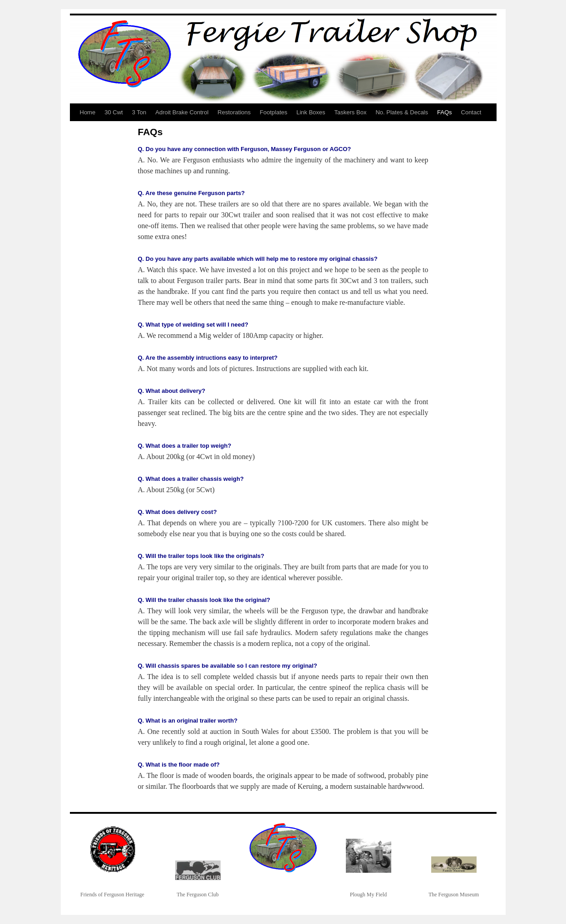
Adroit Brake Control (182, 112)
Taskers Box (351, 112)
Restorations (234, 112)
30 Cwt (113, 112)
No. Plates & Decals (402, 112)
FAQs (445, 112)
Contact (471, 112)
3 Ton (139, 112)
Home (88, 112)
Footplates (273, 112)
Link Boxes (311, 112)
